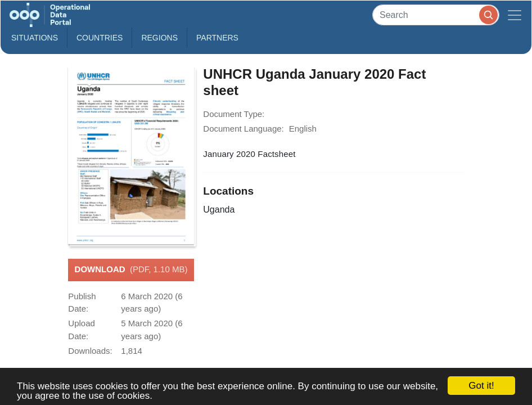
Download (131, 270)
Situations (35, 38)
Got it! (481, 386)
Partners (217, 38)
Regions (159, 38)
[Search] (436, 15)
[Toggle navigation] (515, 15)
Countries (100, 38)
